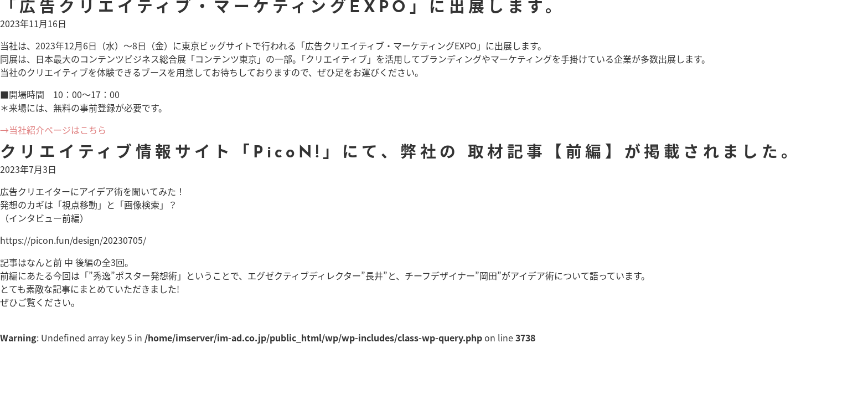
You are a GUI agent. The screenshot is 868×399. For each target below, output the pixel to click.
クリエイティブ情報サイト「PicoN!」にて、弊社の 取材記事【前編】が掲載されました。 (401, 153)
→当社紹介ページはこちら (53, 130)
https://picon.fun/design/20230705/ (73, 240)
